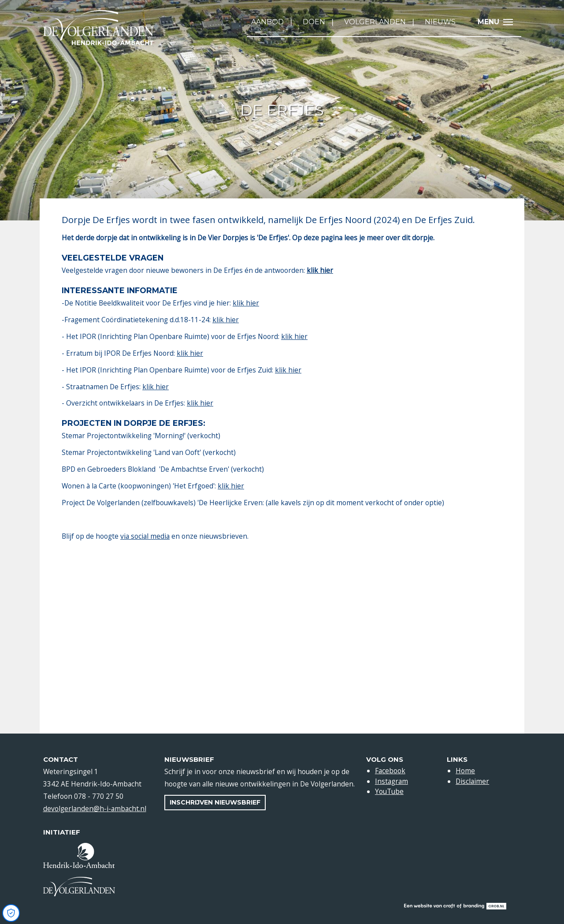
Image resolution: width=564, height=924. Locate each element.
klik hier (246, 303)
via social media (145, 536)
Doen (314, 22)
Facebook (390, 771)
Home (465, 771)
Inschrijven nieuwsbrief (215, 802)
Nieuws (440, 22)
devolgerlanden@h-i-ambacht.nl (95, 808)
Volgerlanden (375, 22)
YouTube (389, 791)
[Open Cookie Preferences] (11, 913)
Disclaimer (472, 781)
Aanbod (267, 22)
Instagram (391, 781)
